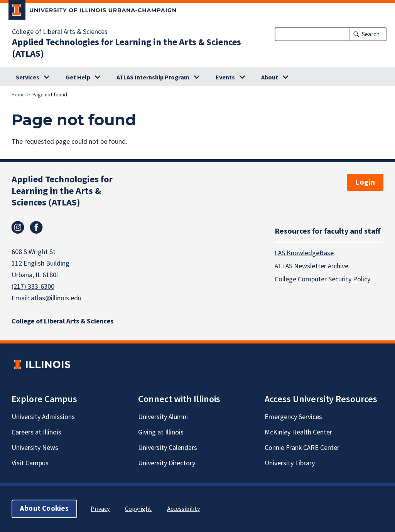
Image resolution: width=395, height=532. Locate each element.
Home (18, 95)
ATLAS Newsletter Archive (311, 266)
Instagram (18, 227)
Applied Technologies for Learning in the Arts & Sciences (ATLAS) (127, 48)
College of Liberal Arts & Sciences (60, 32)
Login (365, 182)
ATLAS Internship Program (153, 77)
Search (371, 34)
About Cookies (44, 509)
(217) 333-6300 (33, 287)
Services (28, 77)
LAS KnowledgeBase (304, 253)
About (270, 77)
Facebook (36, 227)
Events (225, 77)
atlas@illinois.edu (56, 298)
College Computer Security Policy (322, 279)
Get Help (78, 77)
